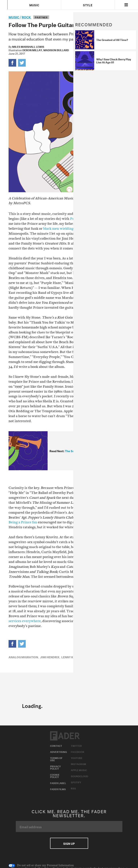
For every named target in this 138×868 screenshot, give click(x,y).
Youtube (77, 758)
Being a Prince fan (23, 522)
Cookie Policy (55, 776)
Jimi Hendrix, (50, 657)
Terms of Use (56, 759)
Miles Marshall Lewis (28, 46)
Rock (27, 17)
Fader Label (58, 783)
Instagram (78, 764)
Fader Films (58, 789)
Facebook (78, 752)
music (14, 17)
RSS (73, 788)
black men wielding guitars (64, 229)
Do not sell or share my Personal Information (41, 866)
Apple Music (79, 770)
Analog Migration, (24, 657)
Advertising (59, 752)
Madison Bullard (56, 50)
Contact (56, 745)
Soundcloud (79, 776)
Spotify (76, 782)
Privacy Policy (55, 767)
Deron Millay (32, 50)
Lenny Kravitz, (73, 657)
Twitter (76, 745)
